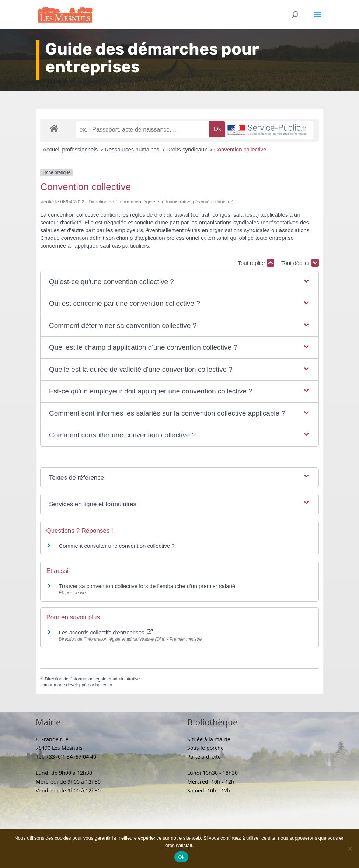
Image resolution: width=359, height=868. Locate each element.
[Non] (350, 848)
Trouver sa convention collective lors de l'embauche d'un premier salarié (147, 586)
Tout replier (256, 263)
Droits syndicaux (188, 149)
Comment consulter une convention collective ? (116, 546)
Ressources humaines (133, 149)
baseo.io (104, 685)
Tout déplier (300, 263)
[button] (179, 282)
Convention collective (240, 149)
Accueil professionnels (71, 149)
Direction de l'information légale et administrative (93, 679)
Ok (181, 857)
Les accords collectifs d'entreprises (105, 632)
